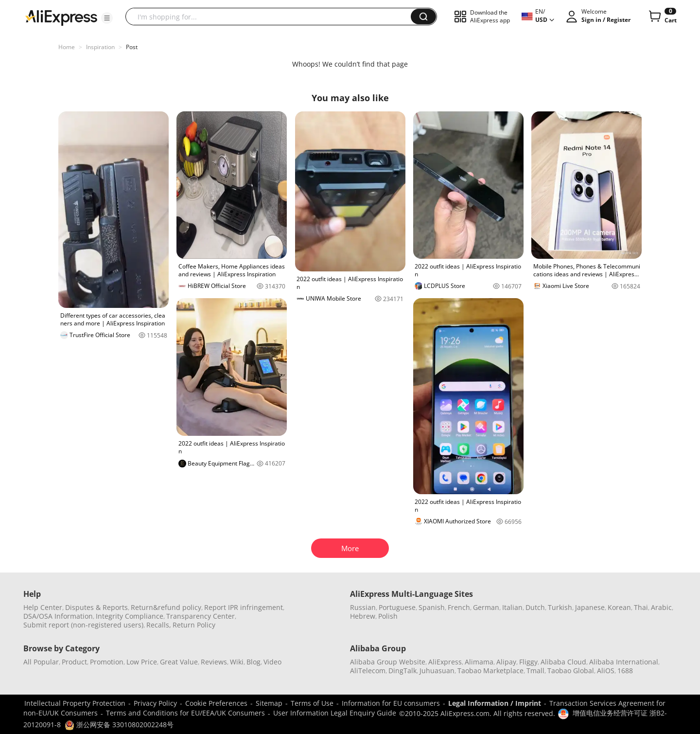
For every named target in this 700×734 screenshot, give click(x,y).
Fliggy (528, 662)
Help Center (43, 607)
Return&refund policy (166, 607)
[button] (107, 18)
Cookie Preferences (216, 703)
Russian (363, 607)
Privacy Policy (155, 703)
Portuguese (397, 607)
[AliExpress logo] (61, 17)
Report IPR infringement (244, 607)
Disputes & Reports (96, 607)
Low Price (142, 662)
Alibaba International (624, 662)
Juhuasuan (437, 671)
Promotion (107, 662)
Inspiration (100, 47)
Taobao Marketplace (490, 671)
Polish (388, 616)
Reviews (214, 662)
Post (132, 47)
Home (67, 47)
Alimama (479, 662)
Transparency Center (201, 616)
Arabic (661, 607)
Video (272, 662)
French (459, 607)
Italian (512, 607)
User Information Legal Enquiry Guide (335, 713)
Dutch (535, 607)
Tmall (535, 671)
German (486, 607)
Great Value (179, 662)
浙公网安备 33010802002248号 (119, 725)
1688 (625, 671)
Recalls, (159, 625)
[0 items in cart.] (662, 17)
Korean (619, 607)
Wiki (237, 662)
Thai (641, 607)
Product (74, 662)
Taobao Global (571, 671)
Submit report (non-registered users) (83, 625)
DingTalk (402, 671)
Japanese (590, 607)
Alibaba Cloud (563, 662)
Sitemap (269, 703)
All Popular (41, 662)
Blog (254, 662)
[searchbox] (272, 17)
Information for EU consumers (391, 703)
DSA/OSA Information (58, 616)
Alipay (506, 662)
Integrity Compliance (130, 616)
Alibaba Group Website (388, 662)
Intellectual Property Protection (75, 703)
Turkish (560, 607)
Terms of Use (312, 703)
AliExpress (445, 662)
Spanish (432, 607)
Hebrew (363, 616)
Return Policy (194, 625)
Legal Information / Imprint (495, 703)
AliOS (606, 671)
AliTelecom (368, 671)
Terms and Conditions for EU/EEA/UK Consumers (185, 713)
